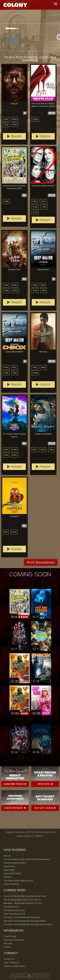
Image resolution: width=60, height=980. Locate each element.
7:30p (44, 207)
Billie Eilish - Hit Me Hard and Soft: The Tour (23, 903)
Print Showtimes (41, 562)
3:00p (43, 201)
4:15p (43, 285)
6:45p (35, 290)
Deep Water (9, 870)
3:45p (6, 201)
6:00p (35, 119)
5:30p (35, 207)
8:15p (51, 450)
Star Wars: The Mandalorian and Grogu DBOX (25, 921)
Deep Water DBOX (12, 873)
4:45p (43, 367)
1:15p (34, 450)
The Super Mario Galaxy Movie (18, 881)
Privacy (7, 947)
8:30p (35, 212)
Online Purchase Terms (15, 966)
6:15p (6, 455)
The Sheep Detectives (14, 910)
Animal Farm (10, 866)
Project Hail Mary (12, 884)
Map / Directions (11, 963)
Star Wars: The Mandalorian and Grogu (22, 917)
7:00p (6, 124)
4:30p (15, 119)
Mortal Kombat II (11, 907)
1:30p (6, 285)
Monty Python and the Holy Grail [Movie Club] (25, 896)
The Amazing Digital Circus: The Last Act (22, 900)
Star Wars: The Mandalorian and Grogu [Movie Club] (28, 924)
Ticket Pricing (10, 936)
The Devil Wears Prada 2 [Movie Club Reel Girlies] (27, 859)
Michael (7, 877)
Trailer (14, 136)
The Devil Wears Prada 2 (15, 863)
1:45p (6, 119)
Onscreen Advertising (14, 940)
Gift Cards (8, 943)
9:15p (15, 124)
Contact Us (9, 959)
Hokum (7, 856)
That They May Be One (14, 914)
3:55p (15, 450)
